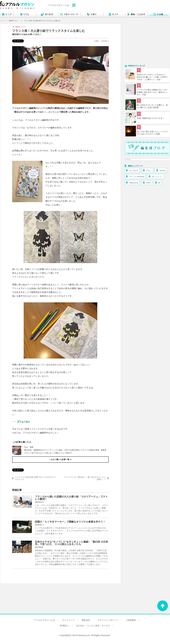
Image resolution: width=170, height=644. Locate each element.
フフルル (128, 159)
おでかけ (47, 14)
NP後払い (64, 626)
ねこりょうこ (156, 176)
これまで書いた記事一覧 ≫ (60, 459)
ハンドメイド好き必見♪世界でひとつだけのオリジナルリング (36, 478)
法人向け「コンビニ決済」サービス (93, 626)
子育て (92, 14)
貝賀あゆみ (132, 182)
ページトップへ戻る (163, 606)
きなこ (147, 170)
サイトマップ (68, 620)
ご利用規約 (131, 620)
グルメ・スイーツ (69, 14)
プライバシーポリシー (108, 620)
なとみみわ (132, 170)
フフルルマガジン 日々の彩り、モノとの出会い (17, 5)
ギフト (114, 14)
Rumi (147, 182)
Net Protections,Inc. (82, 635)
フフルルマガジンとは (58, 5)
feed (74, 5)
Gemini (161, 170)
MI (158, 182)
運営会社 (86, 620)
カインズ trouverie (135, 176)
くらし (25, 14)
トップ (7, 14)
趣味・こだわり (136, 14)
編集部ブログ (14, 21)
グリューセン (24, 421)
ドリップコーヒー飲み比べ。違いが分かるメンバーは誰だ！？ (85, 478)
